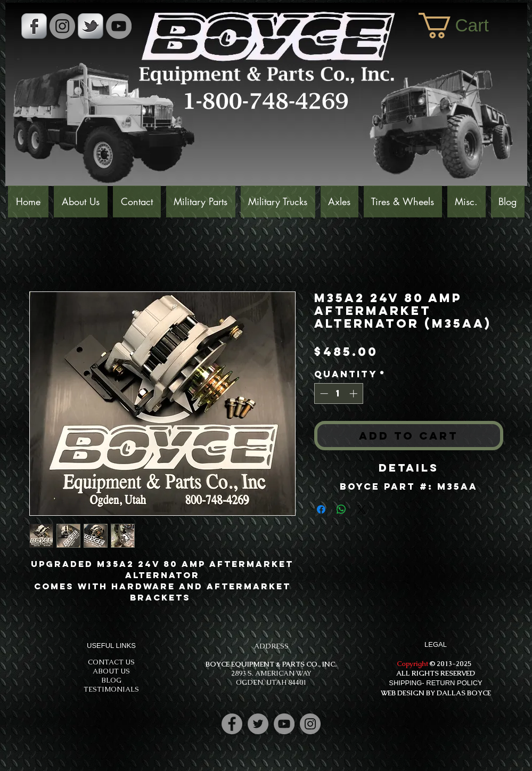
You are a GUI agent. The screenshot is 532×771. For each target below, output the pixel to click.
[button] (468, 26)
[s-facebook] (34, 26)
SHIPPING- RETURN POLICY (436, 683)
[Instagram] (310, 724)
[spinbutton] (338, 393)
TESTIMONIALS (111, 689)
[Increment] (354, 393)
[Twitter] (258, 724)
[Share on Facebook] (321, 509)
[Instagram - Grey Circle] (62, 26)
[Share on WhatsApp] (341, 509)
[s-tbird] (91, 26)
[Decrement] (323, 393)
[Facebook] (232, 724)
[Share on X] (362, 509)
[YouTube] (119, 26)
